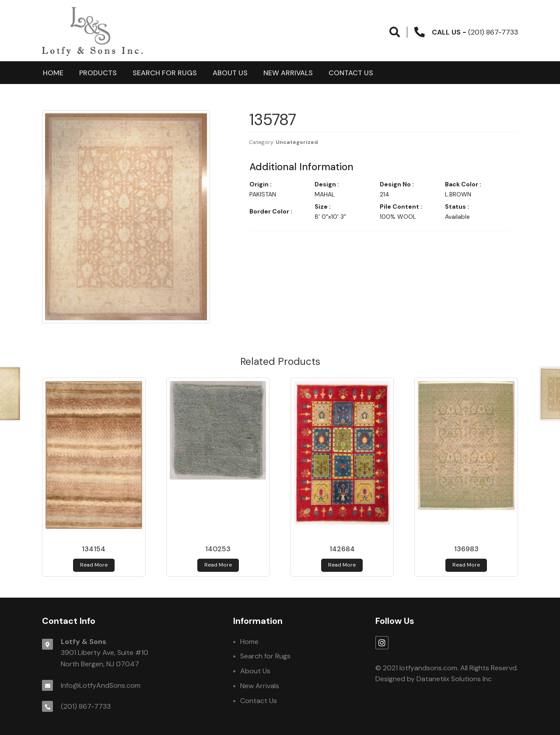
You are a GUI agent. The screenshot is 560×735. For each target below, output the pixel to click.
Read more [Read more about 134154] (94, 565)
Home (53, 73)
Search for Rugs (165, 73)
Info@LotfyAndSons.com (101, 685)
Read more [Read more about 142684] (342, 565)
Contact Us (351, 73)
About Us (230, 73)
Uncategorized (297, 142)
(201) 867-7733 (86, 706)
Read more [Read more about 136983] (466, 565)
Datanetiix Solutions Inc (454, 679)
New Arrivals (288, 73)
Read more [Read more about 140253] (218, 565)
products (98, 73)
